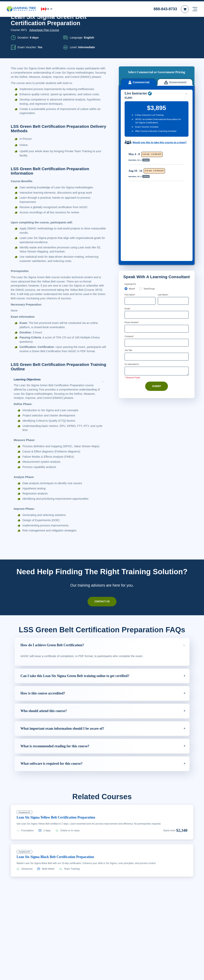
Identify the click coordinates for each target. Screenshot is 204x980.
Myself (132, 192)
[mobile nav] (195, 8)
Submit (157, 290)
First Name (131, 198)
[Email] (157, 218)
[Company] (157, 246)
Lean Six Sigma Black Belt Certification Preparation (59, 877)
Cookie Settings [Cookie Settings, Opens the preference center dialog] (138, 976)
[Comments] (157, 275)
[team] (141, 192)
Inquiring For (131, 187)
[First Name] (140, 204)
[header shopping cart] (185, 8)
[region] (158, 140)
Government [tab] (175, 49)
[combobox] (129, 232)
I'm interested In (133, 268)
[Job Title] (157, 261)
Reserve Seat (173, 131)
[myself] (126, 192)
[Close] (198, 975)
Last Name (164, 198)
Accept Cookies (166, 976)
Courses (26, 25)
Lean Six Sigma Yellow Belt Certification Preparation (60, 837)
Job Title (129, 254)
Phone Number (133, 226)
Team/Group (150, 192)
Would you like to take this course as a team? (157, 111)
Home (14, 25)
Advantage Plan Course (44, 45)
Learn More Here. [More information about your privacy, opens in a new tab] (74, 978)
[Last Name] (173, 204)
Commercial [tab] (138, 49)
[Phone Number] (157, 232)
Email (128, 212)
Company (130, 240)
